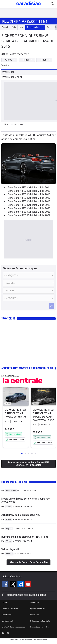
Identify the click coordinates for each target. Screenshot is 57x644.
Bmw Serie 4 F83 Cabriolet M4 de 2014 (29, 187)
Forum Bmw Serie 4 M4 (14, 482)
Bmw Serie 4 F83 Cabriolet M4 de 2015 (29, 191)
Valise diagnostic (11, 549)
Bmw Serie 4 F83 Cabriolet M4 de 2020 (29, 208)
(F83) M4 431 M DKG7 (12, 77)
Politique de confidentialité (40, 621)
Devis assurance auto (14, 124)
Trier (46, 60)
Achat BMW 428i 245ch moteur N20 (21, 515)
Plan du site (35, 615)
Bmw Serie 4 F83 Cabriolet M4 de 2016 (29, 194)
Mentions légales (8, 621)
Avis (14, 27)
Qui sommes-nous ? (38, 609)
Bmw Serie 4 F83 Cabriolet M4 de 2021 (29, 212)
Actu (21, 27)
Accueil (5, 27)
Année (11, 60)
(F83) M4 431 (8, 72)
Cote (49, 27)
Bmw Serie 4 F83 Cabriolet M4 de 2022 (29, 215)
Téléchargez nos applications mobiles (26, 595)
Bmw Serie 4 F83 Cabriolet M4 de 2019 (29, 205)
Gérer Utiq (6, 633)
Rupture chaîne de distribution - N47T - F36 (25, 537)
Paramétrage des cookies (40, 627)
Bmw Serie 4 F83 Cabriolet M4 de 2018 (29, 201)
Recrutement (7, 615)
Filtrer (28, 60)
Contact (5, 603)
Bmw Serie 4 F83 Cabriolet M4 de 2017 (29, 198)
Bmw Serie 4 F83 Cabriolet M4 (25, 21)
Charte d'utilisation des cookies (13, 627)
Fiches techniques (35, 27)
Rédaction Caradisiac (10, 609)
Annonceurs (35, 603)
